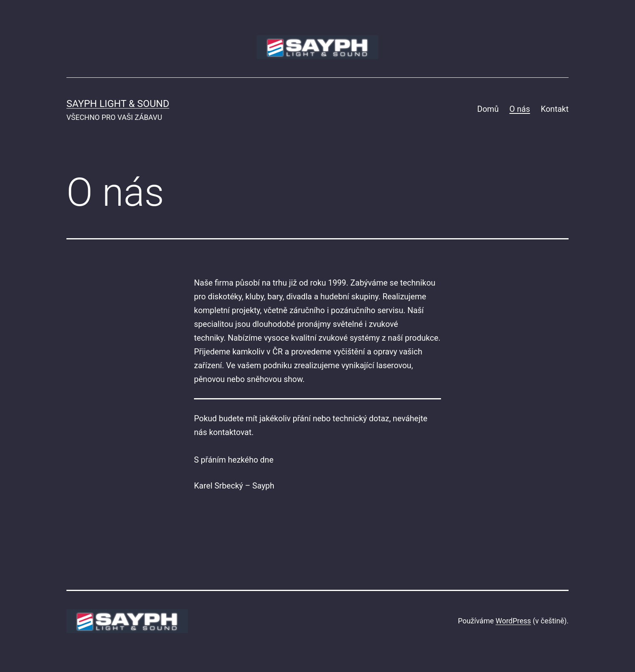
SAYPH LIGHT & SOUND (118, 104)
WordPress (513, 621)
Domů (488, 109)
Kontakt (555, 109)
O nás (520, 109)
